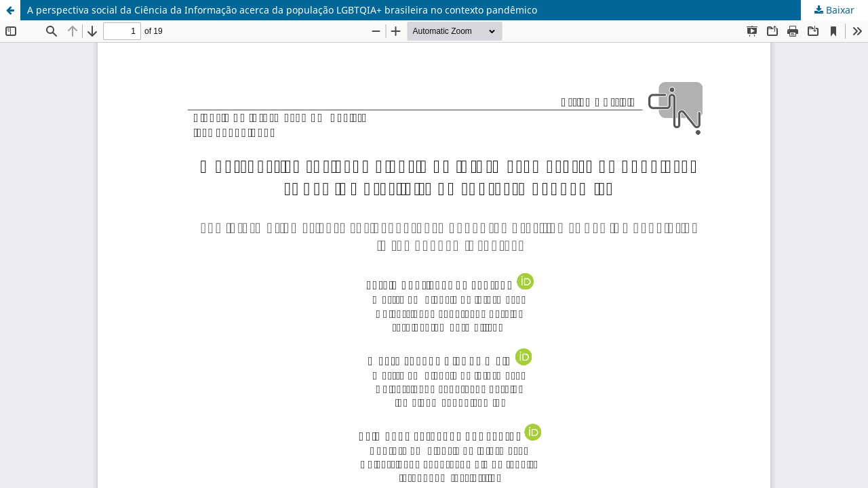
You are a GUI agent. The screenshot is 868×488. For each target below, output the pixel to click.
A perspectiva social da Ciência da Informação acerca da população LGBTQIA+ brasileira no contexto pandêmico (282, 10)
